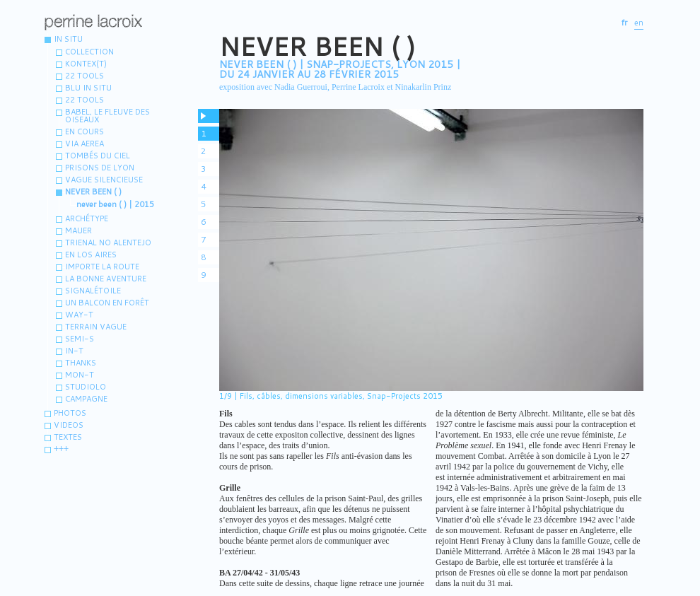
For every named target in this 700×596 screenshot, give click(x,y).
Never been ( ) (93, 192)
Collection (89, 52)
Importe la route (102, 267)
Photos (70, 413)
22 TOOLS (84, 100)
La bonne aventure (106, 279)
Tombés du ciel (98, 156)
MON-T (80, 375)
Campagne (86, 399)
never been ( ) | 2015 (115, 204)
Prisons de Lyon (100, 168)
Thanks (81, 363)
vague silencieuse (104, 180)
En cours (84, 132)
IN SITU (68, 39)
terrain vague (96, 327)
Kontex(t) (86, 64)
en (639, 23)
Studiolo (86, 387)
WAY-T (79, 315)
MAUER (78, 230)
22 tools (84, 76)
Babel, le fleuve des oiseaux (107, 116)
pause (209, 116)
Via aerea (84, 144)
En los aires (91, 255)
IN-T (74, 351)
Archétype (87, 218)
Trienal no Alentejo (108, 243)
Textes (68, 437)
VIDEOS (69, 425)
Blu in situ (88, 88)
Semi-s (80, 339)
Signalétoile (93, 291)
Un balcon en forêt (107, 303)
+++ (61, 449)
